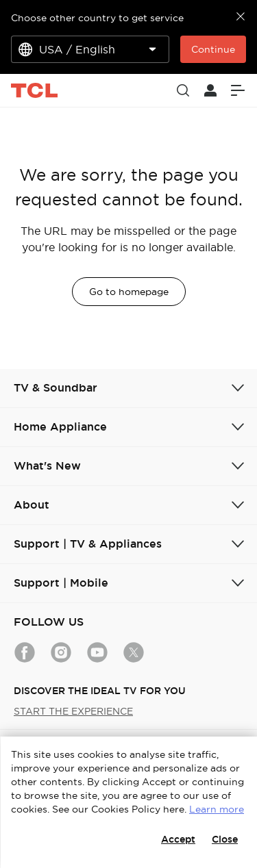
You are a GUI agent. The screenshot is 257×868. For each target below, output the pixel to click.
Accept (178, 839)
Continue (213, 49)
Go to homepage (129, 292)
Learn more (217, 809)
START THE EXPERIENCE (73, 711)
